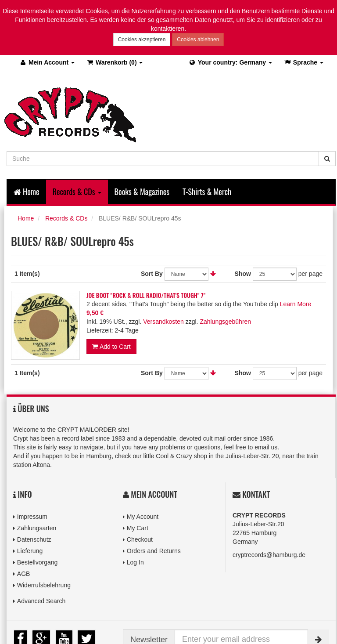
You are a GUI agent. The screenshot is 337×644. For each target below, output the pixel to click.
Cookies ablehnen (198, 40)
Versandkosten (163, 322)
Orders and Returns (154, 551)
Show (243, 274)
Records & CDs (66, 218)
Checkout (140, 539)
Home (27, 192)
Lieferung (30, 551)
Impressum (32, 517)
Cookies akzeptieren (142, 40)
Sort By (152, 274)
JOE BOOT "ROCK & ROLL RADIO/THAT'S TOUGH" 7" (146, 295)
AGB (24, 574)
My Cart (138, 528)
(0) (114, 62)
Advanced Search (41, 601)
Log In (135, 562)
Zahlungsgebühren (225, 322)
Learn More (296, 304)
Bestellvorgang (38, 562)
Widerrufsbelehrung (44, 585)
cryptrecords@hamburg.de (269, 555)
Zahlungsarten (37, 528)
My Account (143, 517)
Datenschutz (34, 539)
